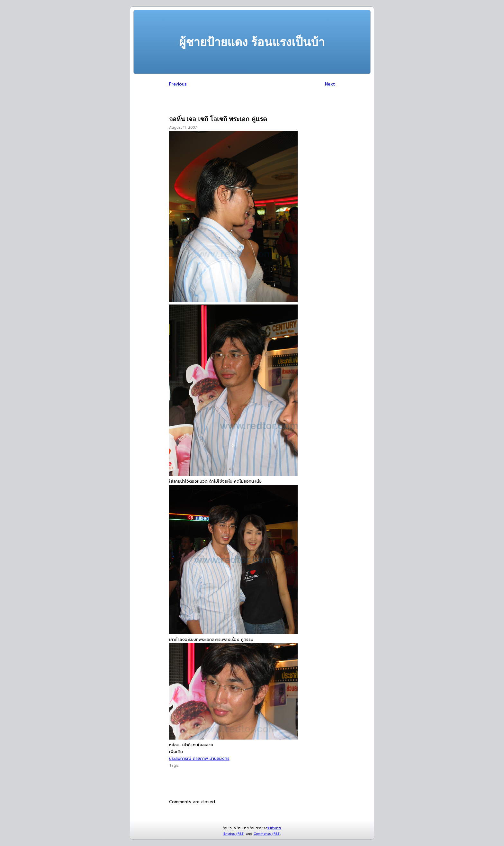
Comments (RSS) (267, 834)
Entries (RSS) (234, 834)
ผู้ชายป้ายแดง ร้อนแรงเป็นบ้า (252, 42)
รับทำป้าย (274, 828)
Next (330, 84)
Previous (178, 84)
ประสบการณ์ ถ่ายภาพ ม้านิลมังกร (199, 758)
